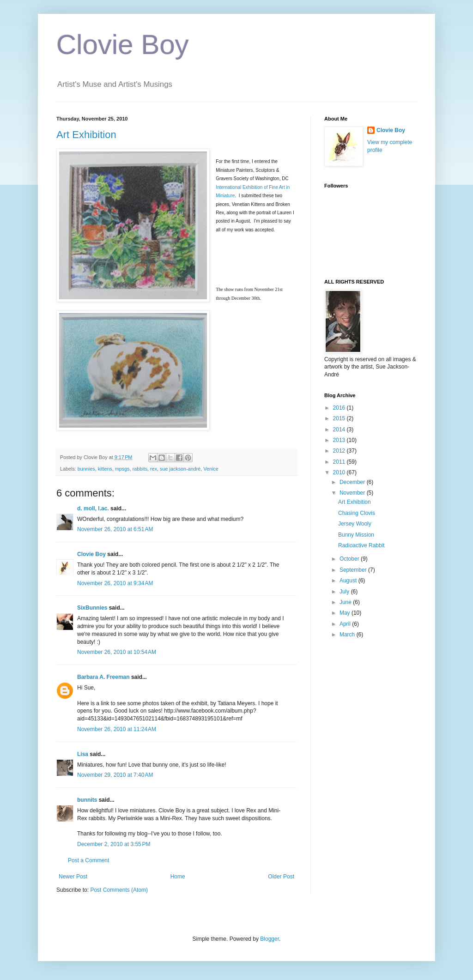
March (348, 635)
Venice (211, 469)
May (346, 613)
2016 (340, 408)
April (346, 624)
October (350, 559)
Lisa (83, 754)
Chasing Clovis (357, 513)
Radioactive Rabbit (361, 545)
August (349, 581)
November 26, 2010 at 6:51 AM (115, 529)
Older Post (281, 877)
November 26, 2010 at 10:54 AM (117, 652)
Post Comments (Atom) (119, 890)
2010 (340, 472)
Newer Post (73, 877)
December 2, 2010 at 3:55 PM (114, 844)
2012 (340, 451)
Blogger (270, 939)
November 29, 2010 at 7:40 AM (115, 775)
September (354, 570)
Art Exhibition (86, 135)
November (353, 493)
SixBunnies (92, 608)
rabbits (140, 469)
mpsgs (122, 469)
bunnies (86, 469)
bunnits (87, 800)
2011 (340, 462)
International (229, 187)
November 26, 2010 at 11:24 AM (117, 729)
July (345, 592)
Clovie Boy (123, 45)
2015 (340, 418)
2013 (340, 440)
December (353, 482)
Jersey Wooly (355, 524)
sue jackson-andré (180, 469)
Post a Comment (88, 860)
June (346, 602)
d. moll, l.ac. (93, 508)
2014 (340, 430)
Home (178, 877)
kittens (105, 469)
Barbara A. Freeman (103, 677)
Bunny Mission (356, 535)
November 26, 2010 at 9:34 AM (115, 583)
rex (154, 469)
